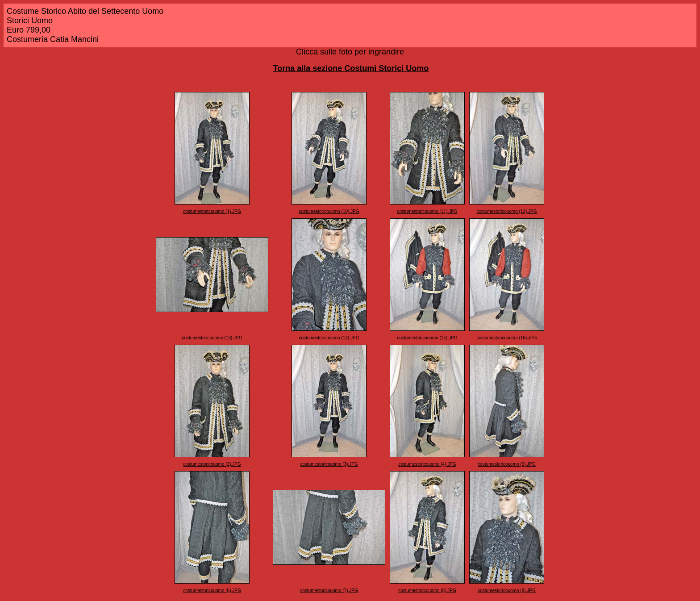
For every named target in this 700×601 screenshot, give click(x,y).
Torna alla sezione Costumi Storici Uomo (351, 68)
